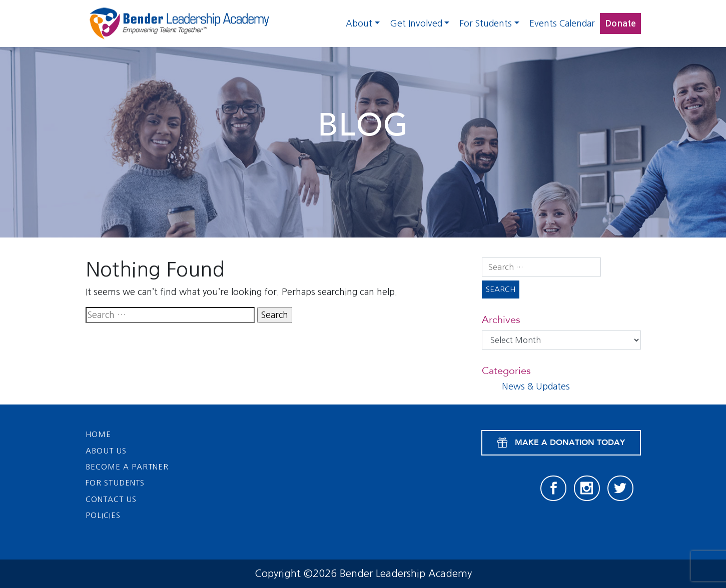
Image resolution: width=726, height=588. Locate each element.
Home (98, 434)
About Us (106, 451)
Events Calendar (562, 23)
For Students (486, 23)
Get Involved (416, 23)
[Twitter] (620, 488)
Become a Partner (127, 467)
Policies (103, 515)
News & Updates (536, 386)
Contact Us (111, 499)
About (359, 23)
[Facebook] (553, 488)
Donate (620, 23)
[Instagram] (587, 488)
